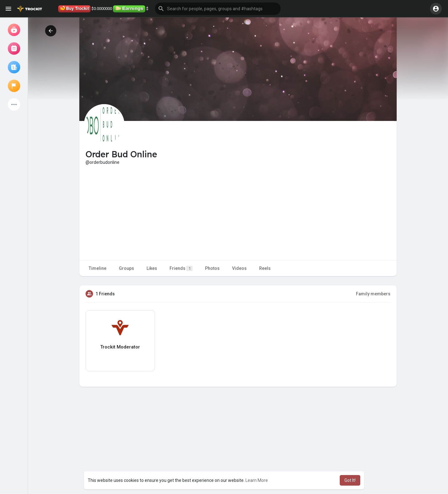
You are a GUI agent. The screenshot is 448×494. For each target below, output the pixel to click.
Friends (181, 268)
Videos (239, 268)
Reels (265, 268)
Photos (212, 268)
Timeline (98, 268)
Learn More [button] (257, 480)
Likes (152, 268)
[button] (218, 9)
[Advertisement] (238, 212)
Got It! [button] (350, 480)
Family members (373, 294)
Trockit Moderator (120, 347)
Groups (126, 268)
